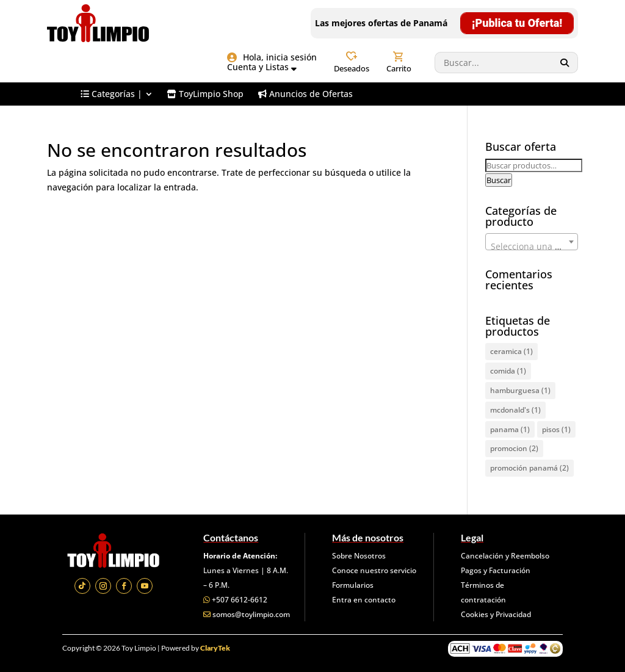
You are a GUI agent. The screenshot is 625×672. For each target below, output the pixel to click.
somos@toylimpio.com (251, 614)
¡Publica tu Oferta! (517, 23)
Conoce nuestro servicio (374, 570)
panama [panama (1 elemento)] (510, 429)
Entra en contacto (364, 600)
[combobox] (532, 242)
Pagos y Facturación (496, 570)
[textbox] (532, 247)
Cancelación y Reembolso (505, 556)
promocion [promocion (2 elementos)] (514, 448)
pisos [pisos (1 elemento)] (556, 429)
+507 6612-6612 (240, 600)
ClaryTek (215, 648)
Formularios (353, 585)
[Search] (565, 63)
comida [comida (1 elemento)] (508, 371)
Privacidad (513, 614)
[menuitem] (116, 94)
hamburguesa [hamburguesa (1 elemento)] (520, 390)
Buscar (499, 180)
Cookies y (478, 614)
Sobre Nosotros (359, 556)
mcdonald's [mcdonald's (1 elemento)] (515, 410)
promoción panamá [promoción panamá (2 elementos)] (529, 468)
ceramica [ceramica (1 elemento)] (511, 351)
